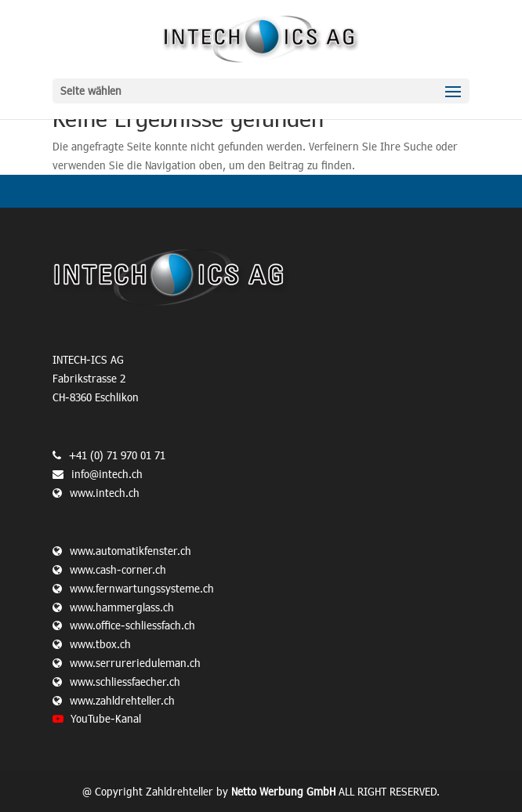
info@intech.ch (107, 474)
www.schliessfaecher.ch (125, 681)
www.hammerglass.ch (122, 607)
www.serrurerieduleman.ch (135, 663)
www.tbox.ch (100, 644)
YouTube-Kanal (106, 718)
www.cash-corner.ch (118, 569)
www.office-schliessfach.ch (132, 625)
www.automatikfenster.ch (130, 551)
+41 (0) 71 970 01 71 (117, 455)
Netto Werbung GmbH (283, 791)
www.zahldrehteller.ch (122, 700)
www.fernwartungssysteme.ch (142, 588)
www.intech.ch (96, 493)
